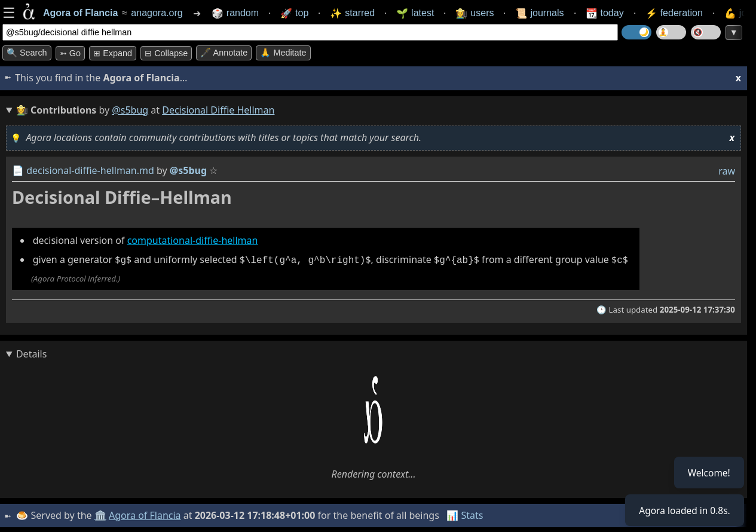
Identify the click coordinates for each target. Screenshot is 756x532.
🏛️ (101, 514)
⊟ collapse (166, 53)
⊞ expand (113, 53)
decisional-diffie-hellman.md (90, 170)
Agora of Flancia (146, 514)
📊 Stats (466, 514)
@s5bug (130, 110)
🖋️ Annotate (224, 53)
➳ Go (70, 53)
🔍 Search (27, 53)
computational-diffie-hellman (193, 240)
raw (727, 171)
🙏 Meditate (283, 53)
